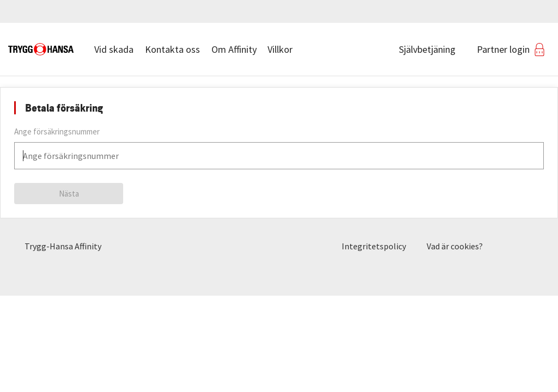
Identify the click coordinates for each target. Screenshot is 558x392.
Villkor (280, 49)
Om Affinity (234, 49)
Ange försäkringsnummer (57, 131)
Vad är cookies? (455, 246)
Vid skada (114, 49)
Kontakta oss (172, 49)
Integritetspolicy (374, 246)
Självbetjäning (427, 49)
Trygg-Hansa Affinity (63, 246)
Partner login (503, 49)
